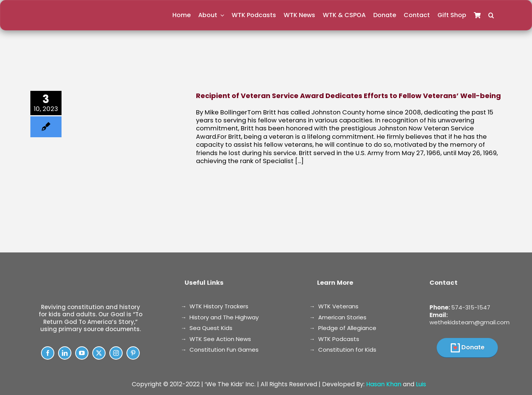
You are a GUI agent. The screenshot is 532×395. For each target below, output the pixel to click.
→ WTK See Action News (216, 339)
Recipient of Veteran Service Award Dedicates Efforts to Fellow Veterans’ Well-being (348, 96)
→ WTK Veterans (334, 306)
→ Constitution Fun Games (220, 350)
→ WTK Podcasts (334, 339)
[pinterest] (133, 353)
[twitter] (99, 353)
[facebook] (48, 353)
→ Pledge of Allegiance (343, 328)
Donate (473, 347)
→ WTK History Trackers (215, 306)
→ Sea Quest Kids (207, 328)
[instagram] (116, 353)
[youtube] (82, 353)
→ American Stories (338, 317)
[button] (491, 15)
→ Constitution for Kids (343, 350)
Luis (421, 384)
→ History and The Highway (220, 317)
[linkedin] (65, 353)
